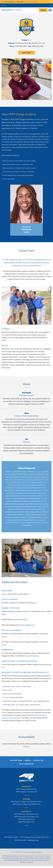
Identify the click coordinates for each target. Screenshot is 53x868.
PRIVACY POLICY (37, 852)
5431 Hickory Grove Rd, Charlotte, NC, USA (30, 43)
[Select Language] (8, 5)
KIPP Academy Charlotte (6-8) (26, 792)
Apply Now (26, 53)
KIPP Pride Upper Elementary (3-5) (26, 817)
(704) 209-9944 (21, 46)
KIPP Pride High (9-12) (26, 822)
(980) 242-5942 (38, 46)
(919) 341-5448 (20, 840)
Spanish (25, 619)
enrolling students (9, 2)
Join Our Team (16, 760)
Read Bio (26, 232)
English (16, 619)
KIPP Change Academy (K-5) (26, 789)
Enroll (43, 10)
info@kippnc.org (33, 840)
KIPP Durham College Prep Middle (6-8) (26, 804)
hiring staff (20, 2)
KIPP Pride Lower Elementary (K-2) (26, 814)
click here (26, 746)
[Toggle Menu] (50, 10)
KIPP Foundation (26, 764)
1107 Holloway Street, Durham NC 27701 (35, 837)
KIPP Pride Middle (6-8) (26, 819)
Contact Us (38, 760)
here (34, 603)
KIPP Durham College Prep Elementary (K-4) (26, 802)
